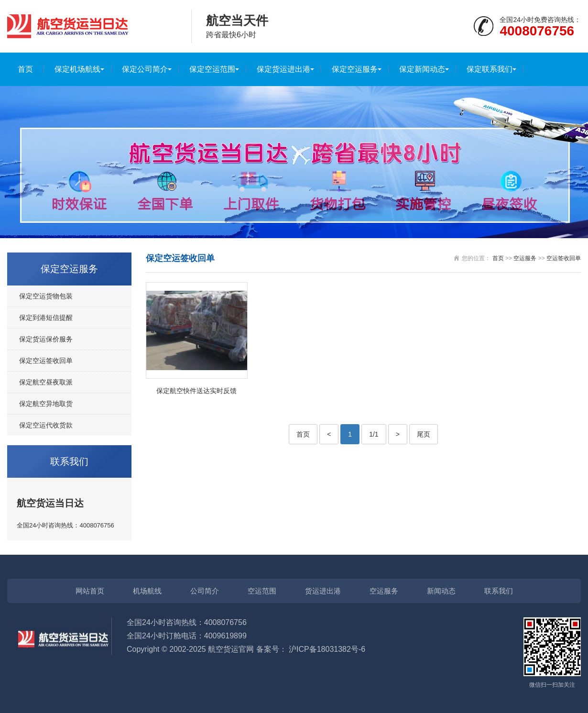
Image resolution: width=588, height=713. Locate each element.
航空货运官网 (231, 649)
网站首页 (90, 591)
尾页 (424, 434)
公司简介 (205, 591)
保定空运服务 (355, 69)
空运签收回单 (564, 258)
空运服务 (525, 258)
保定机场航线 (77, 69)
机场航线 (147, 591)
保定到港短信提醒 (46, 318)
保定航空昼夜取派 (46, 382)
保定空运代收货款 (46, 425)
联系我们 (499, 591)
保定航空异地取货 (46, 404)
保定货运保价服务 (46, 339)
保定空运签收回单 (46, 361)
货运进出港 (323, 591)
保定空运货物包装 (46, 296)
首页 (25, 69)
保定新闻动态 (422, 69)
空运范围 (262, 591)
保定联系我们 (490, 69)
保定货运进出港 (283, 69)
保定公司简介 (145, 69)
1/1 (374, 434)
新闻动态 (441, 591)
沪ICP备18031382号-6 (327, 649)
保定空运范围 (212, 69)
